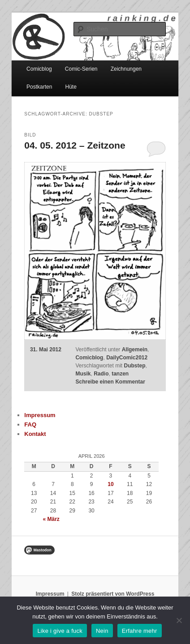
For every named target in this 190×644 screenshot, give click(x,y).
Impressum (40, 415)
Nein (102, 631)
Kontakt (35, 434)
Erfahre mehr (140, 631)
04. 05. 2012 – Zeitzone (75, 145)
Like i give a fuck (60, 631)
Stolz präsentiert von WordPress (113, 594)
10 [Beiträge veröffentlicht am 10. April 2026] (110, 484)
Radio (101, 374)
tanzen (120, 374)
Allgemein (135, 350)
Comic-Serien (81, 69)
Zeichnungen (126, 69)
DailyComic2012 (127, 358)
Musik (83, 374)
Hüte (71, 87)
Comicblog (39, 69)
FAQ (30, 424)
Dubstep (135, 366)
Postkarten (39, 87)
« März (51, 519)
